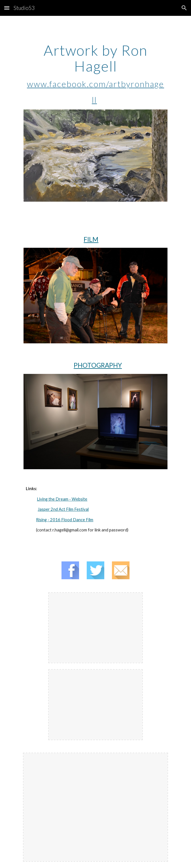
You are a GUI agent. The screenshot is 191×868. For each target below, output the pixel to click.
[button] (7, 8)
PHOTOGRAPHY (98, 365)
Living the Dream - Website (62, 499)
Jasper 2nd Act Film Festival (63, 509)
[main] (95, 74)
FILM (91, 239)
